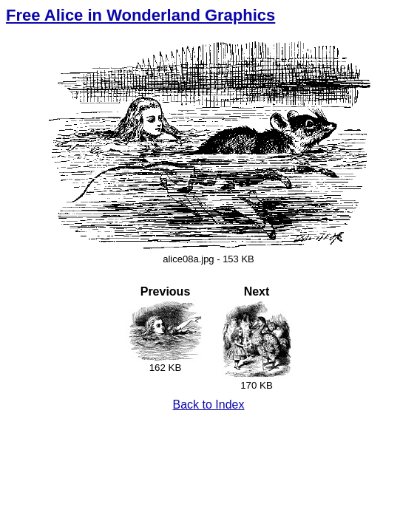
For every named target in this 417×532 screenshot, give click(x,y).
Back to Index (209, 405)
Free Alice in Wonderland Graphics (140, 15)
